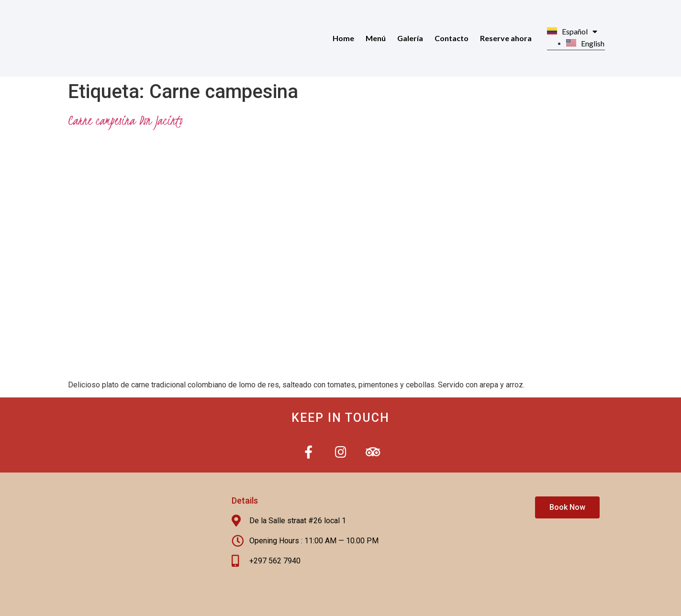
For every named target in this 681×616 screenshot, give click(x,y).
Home (343, 38)
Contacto (452, 38)
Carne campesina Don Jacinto (125, 120)
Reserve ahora (506, 38)
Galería (410, 38)
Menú (376, 38)
